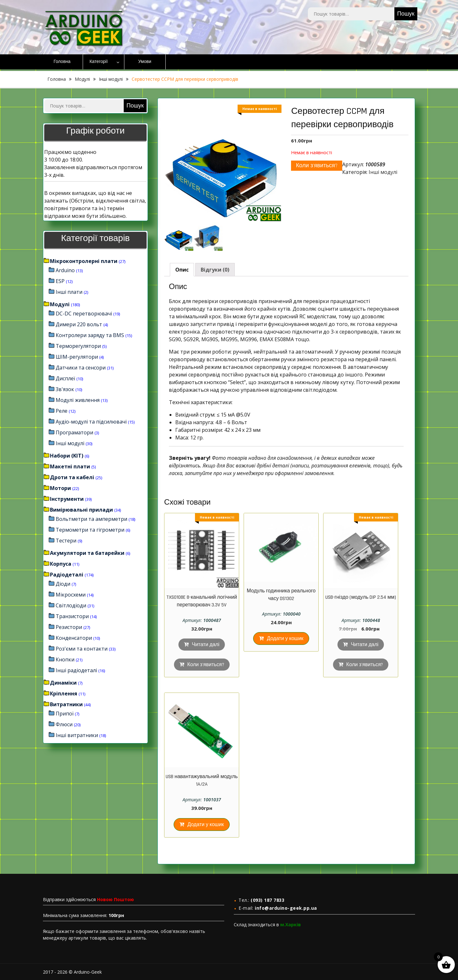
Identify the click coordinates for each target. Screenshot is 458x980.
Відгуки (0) (215, 270)
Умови (145, 62)
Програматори (74, 432)
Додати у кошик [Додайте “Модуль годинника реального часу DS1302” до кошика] (285, 639)
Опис (182, 270)
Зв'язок (65, 389)
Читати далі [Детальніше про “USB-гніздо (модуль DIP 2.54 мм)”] (365, 645)
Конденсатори (74, 638)
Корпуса (61, 564)
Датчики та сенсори (81, 368)
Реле (62, 411)
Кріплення (64, 694)
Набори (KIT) (67, 456)
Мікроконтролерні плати (84, 261)
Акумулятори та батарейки (87, 553)
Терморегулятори (78, 346)
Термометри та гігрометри (90, 530)
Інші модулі (111, 79)
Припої (65, 714)
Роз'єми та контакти (82, 649)
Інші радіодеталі (76, 670)
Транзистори (72, 616)
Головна (62, 62)
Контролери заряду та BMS (90, 335)
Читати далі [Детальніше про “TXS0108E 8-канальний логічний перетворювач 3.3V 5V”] (206, 645)
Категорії (98, 62)
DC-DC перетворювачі (84, 314)
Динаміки (63, 683)
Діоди (63, 584)
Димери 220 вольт (79, 324)
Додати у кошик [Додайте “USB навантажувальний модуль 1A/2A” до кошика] (206, 825)
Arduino (65, 270)
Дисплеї (65, 378)
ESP (60, 281)
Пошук (406, 14)
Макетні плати (70, 466)
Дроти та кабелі (72, 477)
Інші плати (69, 292)
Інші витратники (77, 735)
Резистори (69, 627)
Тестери (66, 541)
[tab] (182, 270)
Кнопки (65, 659)
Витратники (66, 704)
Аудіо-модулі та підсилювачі (91, 422)
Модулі (82, 79)
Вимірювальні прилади (81, 510)
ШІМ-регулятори (77, 357)
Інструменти (67, 499)
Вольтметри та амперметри (91, 519)
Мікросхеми (71, 595)
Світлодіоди (71, 605)
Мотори (60, 488)
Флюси (64, 724)
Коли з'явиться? (317, 166)
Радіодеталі (67, 575)
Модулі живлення (78, 400)
